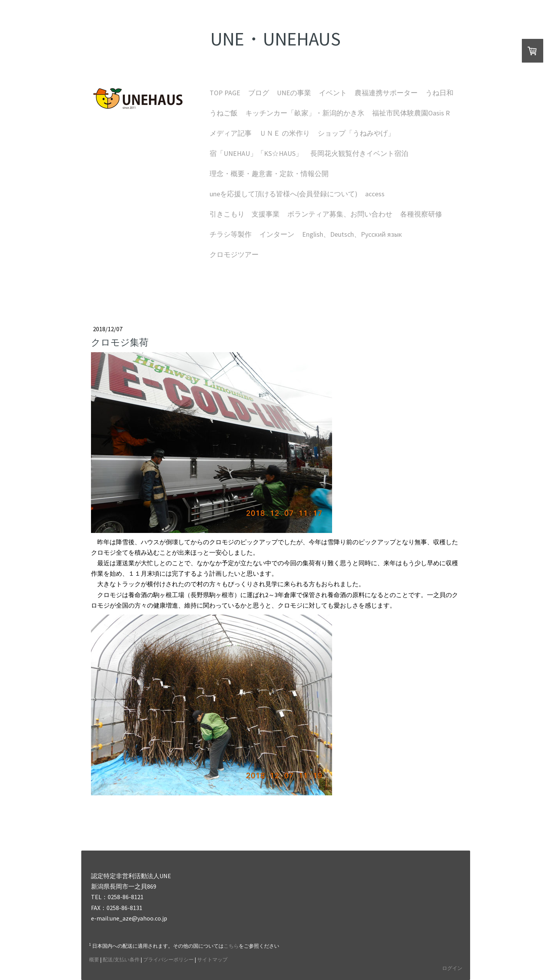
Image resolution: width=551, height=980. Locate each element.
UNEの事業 (294, 93)
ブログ (259, 93)
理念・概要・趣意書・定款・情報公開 (269, 174)
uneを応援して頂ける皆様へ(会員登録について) (283, 194)
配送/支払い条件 (121, 959)
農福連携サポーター (386, 93)
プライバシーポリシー (168, 959)
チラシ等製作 (231, 234)
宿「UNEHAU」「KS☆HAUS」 (256, 153)
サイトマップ (212, 959)
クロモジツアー (234, 254)
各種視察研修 (421, 214)
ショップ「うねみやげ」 (356, 133)
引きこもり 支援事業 (245, 214)
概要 (94, 959)
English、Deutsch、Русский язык (352, 234)
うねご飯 (224, 113)
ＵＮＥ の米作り (285, 133)
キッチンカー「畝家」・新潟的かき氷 (305, 113)
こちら (231, 946)
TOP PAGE (225, 93)
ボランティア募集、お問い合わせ (340, 214)
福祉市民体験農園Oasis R (411, 113)
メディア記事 (231, 133)
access (375, 194)
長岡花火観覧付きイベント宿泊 (359, 153)
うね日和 (439, 93)
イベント (333, 93)
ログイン (452, 968)
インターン (277, 234)
